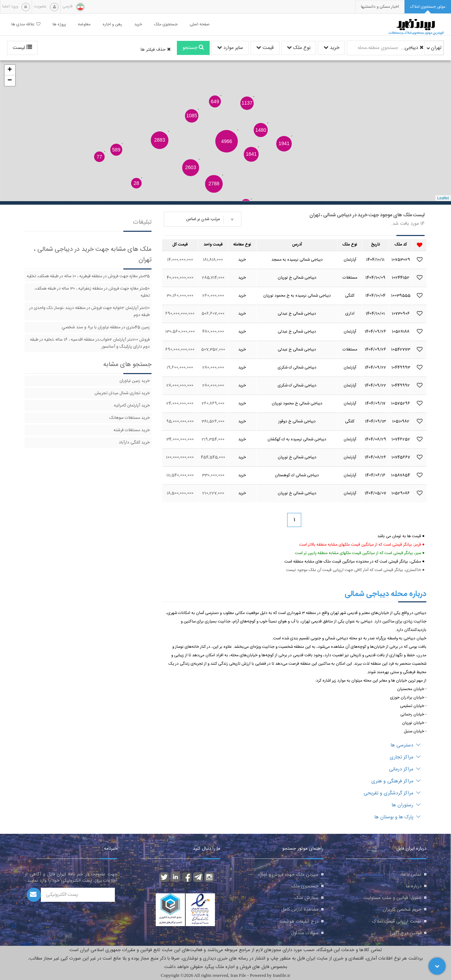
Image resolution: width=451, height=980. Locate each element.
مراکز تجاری (405, 757)
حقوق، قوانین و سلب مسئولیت (392, 898)
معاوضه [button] (84, 24)
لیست (22, 48)
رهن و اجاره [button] (112, 24)
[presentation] (380, 7)
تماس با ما (412, 875)
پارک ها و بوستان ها (398, 817)
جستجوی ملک (305, 886)
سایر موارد (230, 48)
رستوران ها (406, 805)
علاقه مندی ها (26, 24)
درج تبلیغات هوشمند (299, 922)
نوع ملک (299, 48)
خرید (331, 48)
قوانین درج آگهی (406, 933)
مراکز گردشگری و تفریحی (392, 793)
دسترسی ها (406, 745)
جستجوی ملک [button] (166, 24)
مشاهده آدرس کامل (300, 910)
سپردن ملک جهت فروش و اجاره (288, 875)
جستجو (193, 48)
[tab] (428, 7)
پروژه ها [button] (59, 24)
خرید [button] (138, 24)
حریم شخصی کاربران (402, 910)
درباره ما (414, 886)
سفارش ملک (307, 898)
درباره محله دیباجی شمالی (385, 594)
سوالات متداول (305, 933)
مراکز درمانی (405, 769)
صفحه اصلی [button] (200, 24)
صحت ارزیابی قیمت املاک (397, 922)
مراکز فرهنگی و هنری (396, 781)
